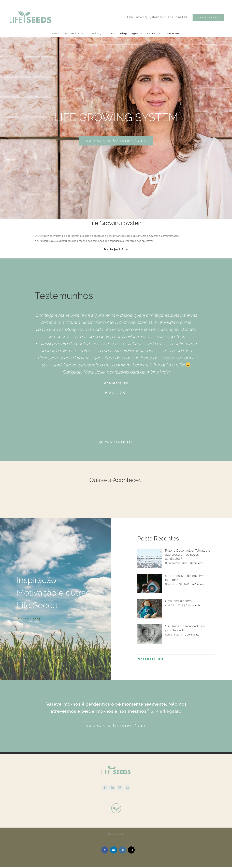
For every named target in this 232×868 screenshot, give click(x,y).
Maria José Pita (116, 249)
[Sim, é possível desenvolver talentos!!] (150, 584)
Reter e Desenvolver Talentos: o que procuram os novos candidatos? (188, 555)
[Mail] (127, 788)
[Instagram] (120, 788)
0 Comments (197, 563)
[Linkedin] (112, 788)
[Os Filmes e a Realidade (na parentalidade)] (150, 634)
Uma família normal (179, 601)
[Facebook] (105, 788)
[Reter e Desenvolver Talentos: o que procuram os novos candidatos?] (150, 558)
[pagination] (106, 393)
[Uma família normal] (150, 609)
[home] (116, 768)
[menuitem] (59, 34)
